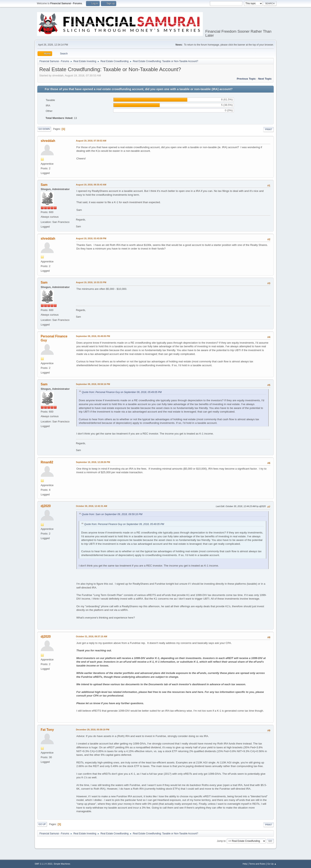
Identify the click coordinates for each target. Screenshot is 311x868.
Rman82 (47, 462)
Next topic (265, 79)
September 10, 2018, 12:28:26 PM (93, 462)
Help (245, 864)
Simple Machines (62, 864)
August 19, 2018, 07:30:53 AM (91, 141)
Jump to (221, 841)
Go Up (42, 824)
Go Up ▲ (272, 864)
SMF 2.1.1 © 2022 (44, 864)
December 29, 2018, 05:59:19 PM (93, 730)
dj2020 (46, 506)
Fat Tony (47, 730)
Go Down (44, 129)
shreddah (48, 141)
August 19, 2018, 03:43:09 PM (91, 238)
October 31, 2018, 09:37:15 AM (92, 636)
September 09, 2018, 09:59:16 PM (93, 384)
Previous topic (246, 79)
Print (268, 129)
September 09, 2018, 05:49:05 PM (93, 336)
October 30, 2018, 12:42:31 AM (92, 506)
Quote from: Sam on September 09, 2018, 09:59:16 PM (112, 514)
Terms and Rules (257, 864)
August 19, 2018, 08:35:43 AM (91, 185)
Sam (44, 185)
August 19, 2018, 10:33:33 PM (91, 282)
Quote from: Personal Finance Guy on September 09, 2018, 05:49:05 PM (122, 392)
